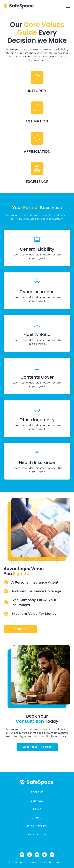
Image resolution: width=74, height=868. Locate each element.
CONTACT (37, 818)
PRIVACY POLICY (37, 826)
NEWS (37, 809)
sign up (20, 629)
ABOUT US (37, 792)
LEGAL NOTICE (37, 835)
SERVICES (37, 801)
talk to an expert (37, 747)
